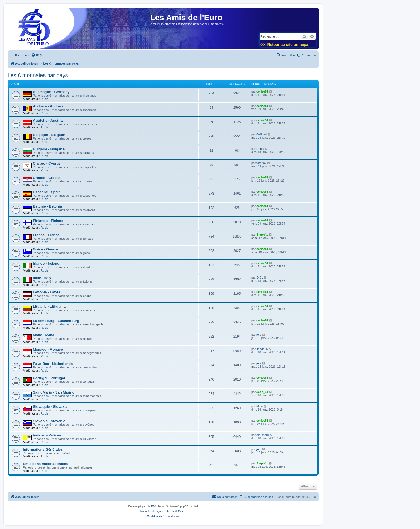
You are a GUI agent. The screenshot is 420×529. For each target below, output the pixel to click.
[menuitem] (36, 55)
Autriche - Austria (48, 121)
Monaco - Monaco (48, 349)
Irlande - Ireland (46, 264)
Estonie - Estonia (47, 206)
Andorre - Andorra (48, 106)
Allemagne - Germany (51, 92)
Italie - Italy (42, 278)
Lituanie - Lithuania (49, 306)
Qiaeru (182, 511)
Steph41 (262, 235)
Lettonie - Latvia (47, 292)
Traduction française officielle (157, 511)
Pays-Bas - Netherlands (53, 364)
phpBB (151, 506)
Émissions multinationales (45, 464)
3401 (260, 277)
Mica (260, 406)
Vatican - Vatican (47, 435)
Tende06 (262, 349)
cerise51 (262, 91)
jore (259, 335)
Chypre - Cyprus (47, 163)
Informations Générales (43, 450)
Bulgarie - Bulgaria (49, 149)
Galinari (262, 134)
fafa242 (261, 163)
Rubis (44, 99)
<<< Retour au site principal (284, 45)
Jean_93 (262, 392)
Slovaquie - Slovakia (50, 407)
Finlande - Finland (48, 221)
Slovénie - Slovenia (49, 421)
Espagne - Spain (47, 192)
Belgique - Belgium (49, 135)
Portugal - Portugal (49, 378)
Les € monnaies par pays (38, 75)
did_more (263, 435)
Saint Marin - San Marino (54, 392)
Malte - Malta (44, 335)
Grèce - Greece (46, 249)
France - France (46, 235)
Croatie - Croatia (47, 178)
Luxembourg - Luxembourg (56, 321)
